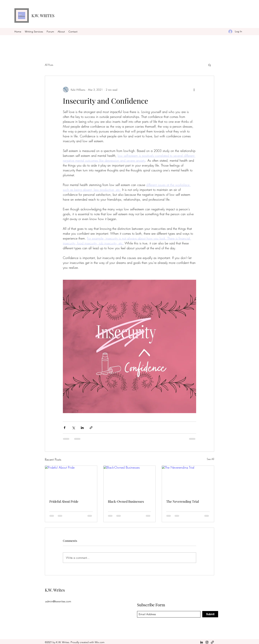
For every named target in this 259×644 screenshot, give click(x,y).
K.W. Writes (55, 590)
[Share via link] (91, 428)
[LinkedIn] (202, 642)
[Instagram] (207, 642)
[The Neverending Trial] (188, 480)
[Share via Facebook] (65, 428)
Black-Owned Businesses (126, 501)
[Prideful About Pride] (71, 480)
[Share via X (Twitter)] (73, 428)
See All (210, 459)
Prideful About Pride (64, 501)
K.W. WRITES (43, 16)
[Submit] (210, 614)
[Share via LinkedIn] (82, 428)
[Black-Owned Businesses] (130, 480)
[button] (210, 65)
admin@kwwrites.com (58, 601)
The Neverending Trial (183, 501)
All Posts (49, 65)
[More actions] (194, 90)
